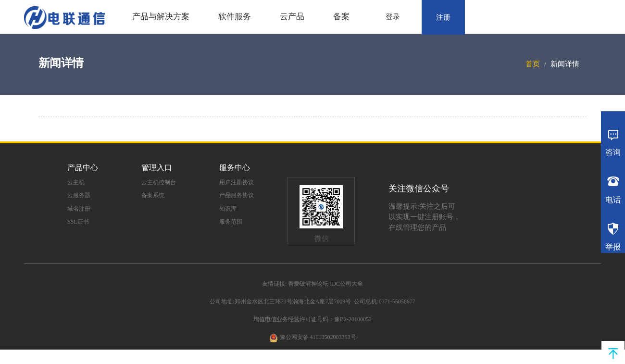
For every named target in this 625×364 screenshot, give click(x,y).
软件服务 (235, 17)
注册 (443, 17)
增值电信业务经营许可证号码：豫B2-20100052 (312, 319)
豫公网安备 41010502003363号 (318, 337)
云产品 (292, 17)
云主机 (76, 182)
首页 (533, 64)
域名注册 (79, 209)
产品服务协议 (237, 195)
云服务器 (79, 195)
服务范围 (231, 222)
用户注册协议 (237, 182)
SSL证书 (78, 222)
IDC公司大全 (346, 284)
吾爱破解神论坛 (308, 284)
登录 (393, 17)
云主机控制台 (159, 182)
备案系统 (153, 195)
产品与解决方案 (161, 17)
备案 (341, 17)
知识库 (228, 209)
